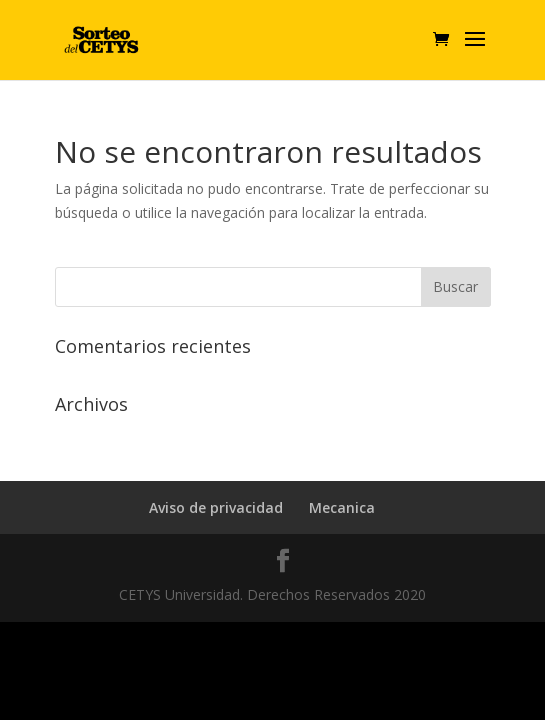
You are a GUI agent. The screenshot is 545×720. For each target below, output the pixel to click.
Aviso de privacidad (216, 507)
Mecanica (342, 507)
